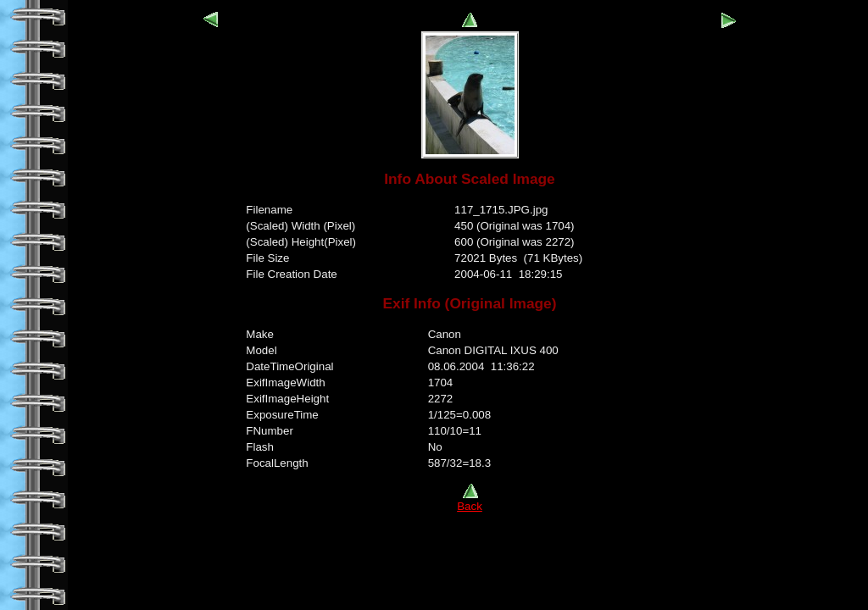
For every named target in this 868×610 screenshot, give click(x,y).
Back (470, 501)
